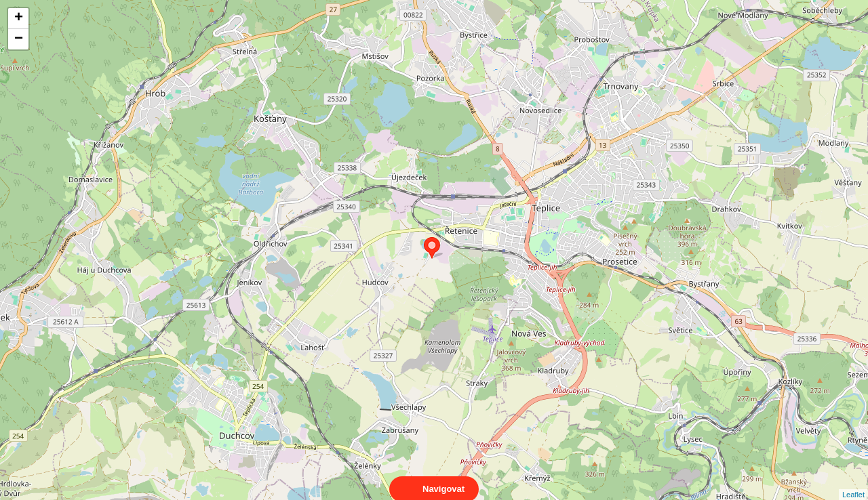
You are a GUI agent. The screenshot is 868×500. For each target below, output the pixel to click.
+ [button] (19, 18)
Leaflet (853, 482)
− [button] (19, 39)
